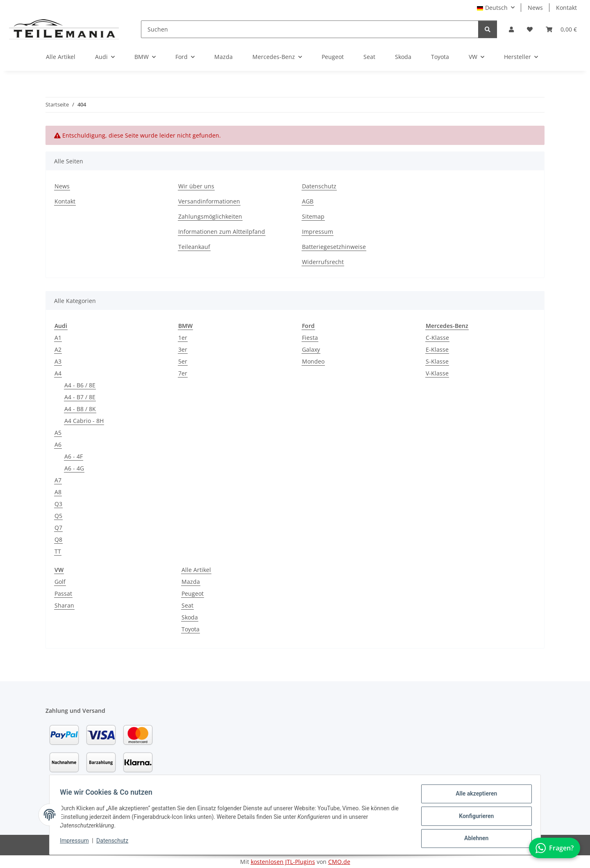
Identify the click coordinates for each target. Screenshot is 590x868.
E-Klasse (437, 349)
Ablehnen (473, 839)
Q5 (58, 516)
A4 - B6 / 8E (80, 385)
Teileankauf (194, 247)
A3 (58, 361)
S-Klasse (437, 361)
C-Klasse (437, 338)
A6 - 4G (74, 468)
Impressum (77, 843)
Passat (63, 593)
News (535, 8)
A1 (58, 338)
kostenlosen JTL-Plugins (283, 862)
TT (58, 551)
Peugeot (193, 593)
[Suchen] (310, 29)
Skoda (190, 617)
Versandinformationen (209, 201)
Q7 (58, 528)
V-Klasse (437, 373)
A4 (58, 373)
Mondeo (313, 361)
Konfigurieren (473, 818)
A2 (58, 349)
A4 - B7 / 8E (80, 397)
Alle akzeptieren (473, 796)
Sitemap (313, 216)
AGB (308, 201)
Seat (187, 605)
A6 (58, 444)
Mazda (191, 582)
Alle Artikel (196, 570)
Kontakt (566, 8)
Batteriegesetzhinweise (334, 247)
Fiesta (310, 338)
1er (183, 338)
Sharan (64, 605)
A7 (58, 480)
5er (183, 361)
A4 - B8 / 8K (80, 409)
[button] (511, 29)
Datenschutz (115, 843)
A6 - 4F (74, 456)
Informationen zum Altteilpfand (222, 232)
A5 (58, 433)
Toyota (191, 629)
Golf (60, 582)
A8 (58, 492)
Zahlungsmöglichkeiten (210, 216)
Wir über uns (196, 186)
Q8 (58, 539)
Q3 (58, 504)
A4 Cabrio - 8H (84, 421)
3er (183, 349)
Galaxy (311, 349)
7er (183, 373)
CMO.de (339, 862)
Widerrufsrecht (323, 262)
